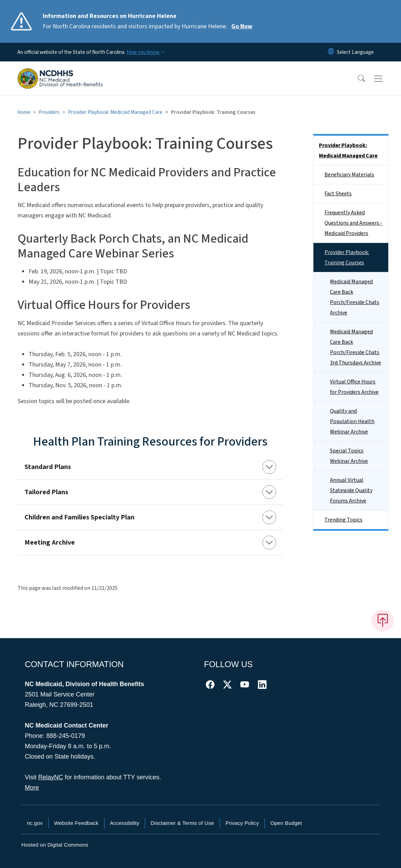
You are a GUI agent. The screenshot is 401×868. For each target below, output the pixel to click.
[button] (357, 79)
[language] (355, 52)
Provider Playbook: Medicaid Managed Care (115, 112)
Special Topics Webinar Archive (349, 456)
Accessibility (125, 823)
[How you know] (146, 52)
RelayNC (51, 777)
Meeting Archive (50, 543)
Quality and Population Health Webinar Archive (352, 421)
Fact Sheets (338, 194)
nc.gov (35, 823)
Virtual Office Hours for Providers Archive (354, 387)
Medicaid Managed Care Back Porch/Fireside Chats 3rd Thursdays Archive (355, 347)
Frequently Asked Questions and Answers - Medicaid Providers (353, 223)
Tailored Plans (46, 492)
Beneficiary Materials (349, 175)
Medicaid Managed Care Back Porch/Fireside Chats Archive (355, 297)
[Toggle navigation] (385, 79)
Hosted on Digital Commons (55, 845)
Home (24, 112)
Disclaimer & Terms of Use (182, 823)
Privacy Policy (242, 823)
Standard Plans (48, 467)
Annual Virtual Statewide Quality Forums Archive (351, 490)
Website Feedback (76, 823)
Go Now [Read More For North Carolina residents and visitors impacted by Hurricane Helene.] (242, 26)
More (32, 788)
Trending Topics (343, 520)
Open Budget (286, 823)
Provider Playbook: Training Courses (347, 257)
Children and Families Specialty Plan (79, 517)
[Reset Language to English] (331, 52)
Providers (49, 112)
